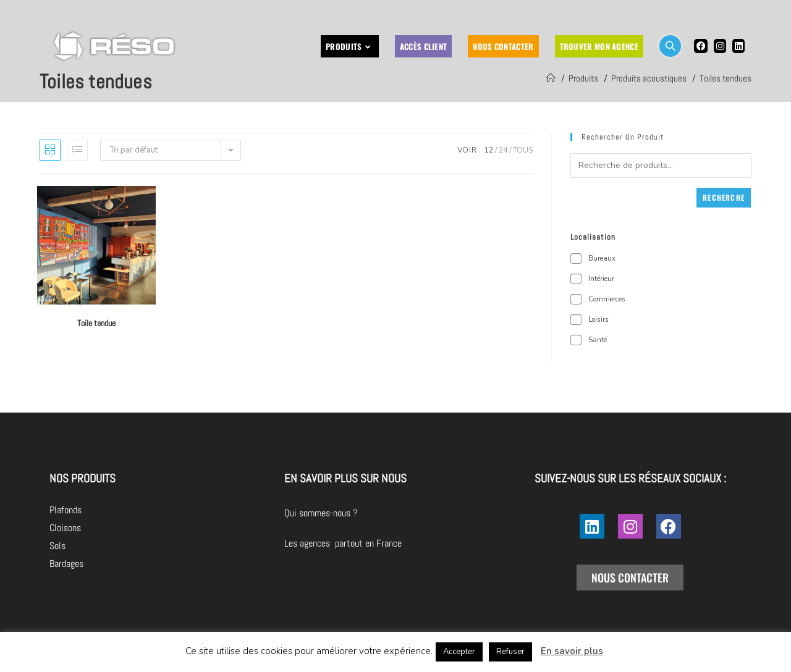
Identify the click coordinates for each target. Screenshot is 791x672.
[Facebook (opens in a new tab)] (701, 46)
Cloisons (65, 528)
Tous (523, 150)
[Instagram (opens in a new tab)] (720, 46)
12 (489, 150)
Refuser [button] (510, 652)
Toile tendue (96, 323)
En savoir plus (572, 651)
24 (503, 150)
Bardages (66, 564)
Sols (57, 546)
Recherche (724, 197)
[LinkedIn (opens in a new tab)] (738, 46)
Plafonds (66, 510)
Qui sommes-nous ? (390, 513)
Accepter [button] (459, 652)
